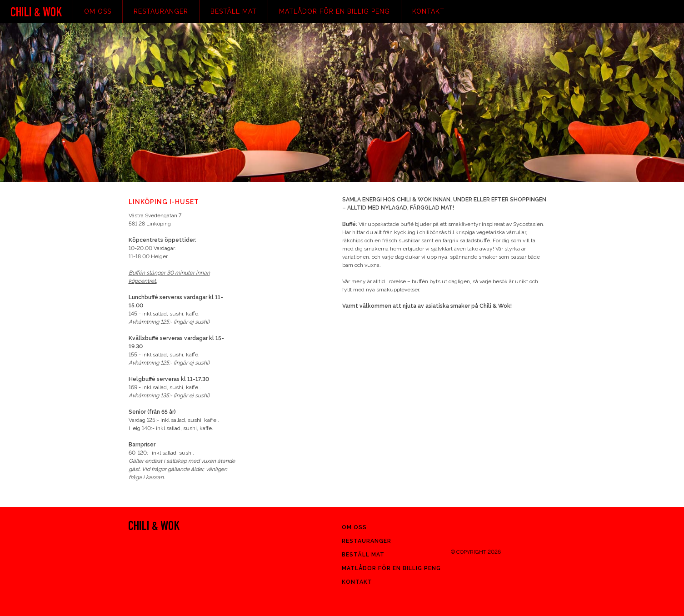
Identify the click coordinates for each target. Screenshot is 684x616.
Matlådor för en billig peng (335, 11)
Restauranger (161, 11)
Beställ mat (234, 11)
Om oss (98, 11)
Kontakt (428, 11)
